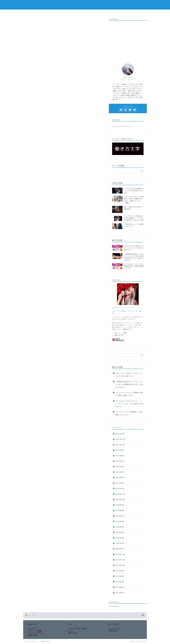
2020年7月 (120, 516)
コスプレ (49, 12)
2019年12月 (120, 554)
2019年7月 (120, 582)
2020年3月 (120, 538)
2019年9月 (120, 571)
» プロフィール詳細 (119, 333)
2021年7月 (120, 461)
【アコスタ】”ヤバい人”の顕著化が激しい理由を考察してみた (129, 394)
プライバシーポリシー (113, 12)
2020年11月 (120, 494)
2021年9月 (120, 450)
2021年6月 (120, 467)
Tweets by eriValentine (122, 126)
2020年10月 (120, 500)
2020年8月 (120, 511)
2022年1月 (120, 434)
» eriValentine (114, 629)
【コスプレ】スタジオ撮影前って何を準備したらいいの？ (129, 413)
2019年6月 (120, 587)
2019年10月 (120, 565)
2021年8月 (120, 456)
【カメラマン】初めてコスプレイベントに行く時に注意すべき (129, 375)
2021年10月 (120, 445)
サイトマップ (129, 12)
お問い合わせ (96, 12)
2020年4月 (120, 532)
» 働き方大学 (72, 633)
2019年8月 (120, 576)
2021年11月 (120, 439)
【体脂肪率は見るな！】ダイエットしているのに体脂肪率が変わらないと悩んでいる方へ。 (129, 384)
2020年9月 (120, 505)
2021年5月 (120, 472)
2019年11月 (120, 560)
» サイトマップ (32, 629)
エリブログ (85, 5)
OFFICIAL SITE (81, 12)
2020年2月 (120, 543)
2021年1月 (120, 489)
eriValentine (114, 606)
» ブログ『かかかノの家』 (77, 629)
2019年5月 (120, 593)
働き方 (69, 12)
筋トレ (59, 12)
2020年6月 (120, 521)
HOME (39, 12)
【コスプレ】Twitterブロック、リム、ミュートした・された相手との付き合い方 (129, 404)
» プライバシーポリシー (35, 633)
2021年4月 (120, 478)
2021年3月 (120, 483)
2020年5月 (120, 527)
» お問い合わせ (118, 335)
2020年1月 (120, 549)
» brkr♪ (70, 631)
